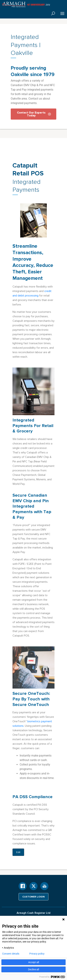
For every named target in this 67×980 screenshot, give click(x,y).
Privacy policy (37, 954)
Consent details (11, 954)
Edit (18, 852)
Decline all (33, 969)
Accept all (34, 962)
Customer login (33, 897)
